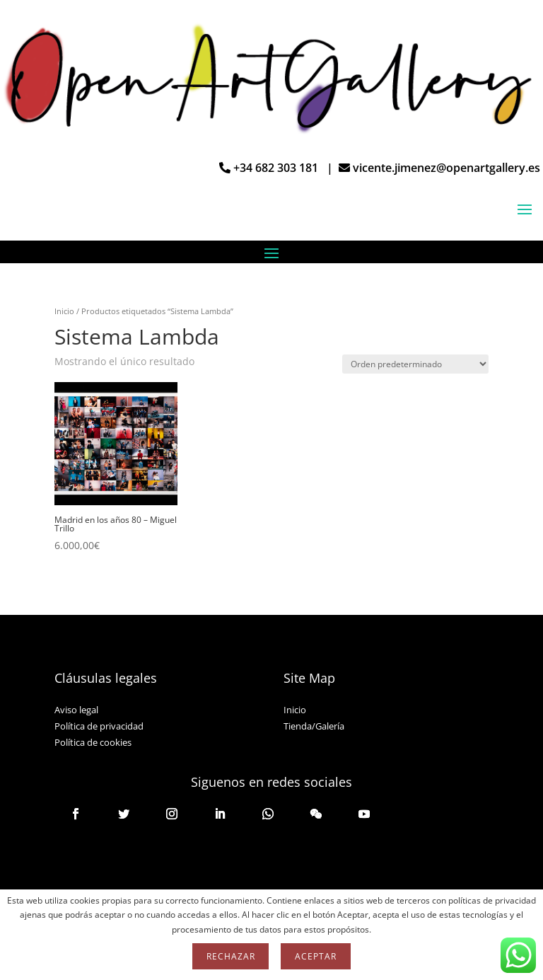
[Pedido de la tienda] (415, 364)
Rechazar (230, 956)
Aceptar (315, 956)
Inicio (64, 311)
